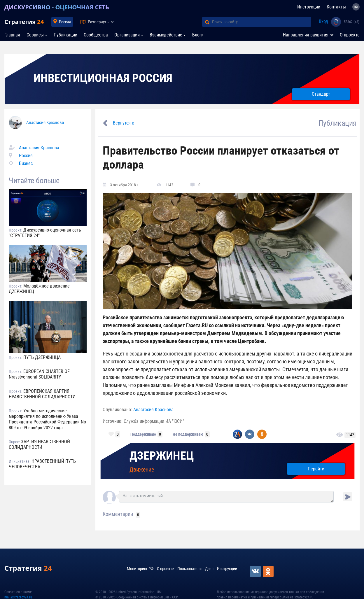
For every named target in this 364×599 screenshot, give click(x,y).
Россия (65, 22)
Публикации (65, 35)
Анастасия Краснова (45, 122)
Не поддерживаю (188, 434)
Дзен (209, 569)
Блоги (198, 35)
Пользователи (189, 569)
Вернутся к (124, 123)
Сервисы (35, 35)
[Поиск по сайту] (262, 22)
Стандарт (321, 94)
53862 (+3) (352, 22)
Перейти (316, 469)
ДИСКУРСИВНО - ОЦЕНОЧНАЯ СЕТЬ (57, 7)
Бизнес (26, 163)
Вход (323, 21)
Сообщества (96, 35)
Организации (127, 35)
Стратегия (24, 22)
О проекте (350, 35)
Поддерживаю (143, 434)
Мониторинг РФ (140, 569)
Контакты (336, 7)
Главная (12, 35)
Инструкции (309, 7)
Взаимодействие (166, 35)
